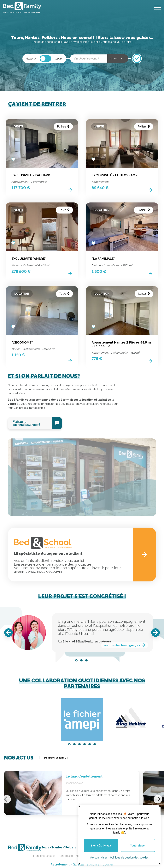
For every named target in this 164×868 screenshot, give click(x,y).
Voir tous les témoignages (122, 645)
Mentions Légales (44, 856)
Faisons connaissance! (26, 423)
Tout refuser (138, 846)
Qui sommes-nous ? (86, 865)
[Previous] (9, 633)
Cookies (108, 865)
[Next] (155, 633)
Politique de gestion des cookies (129, 858)
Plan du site (66, 856)
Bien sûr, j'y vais (101, 846)
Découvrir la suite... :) (56, 758)
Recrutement (60, 865)
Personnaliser (99, 858)
